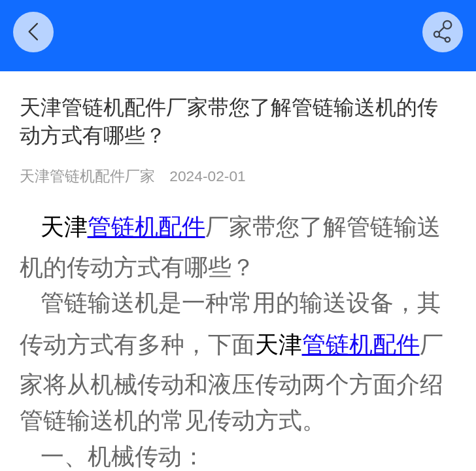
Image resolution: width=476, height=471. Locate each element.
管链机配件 (146, 227)
